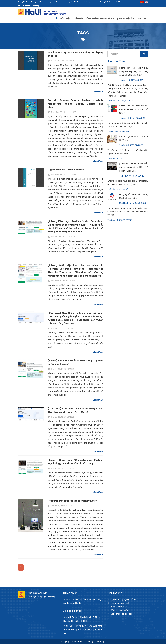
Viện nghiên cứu (90, 2)
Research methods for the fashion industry (72, 501)
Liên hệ (36, 6)
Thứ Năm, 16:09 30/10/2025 (62, 281)
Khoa (41, 2)
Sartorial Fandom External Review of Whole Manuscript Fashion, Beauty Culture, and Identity (76, 104)
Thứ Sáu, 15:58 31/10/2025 (62, 237)
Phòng (33, 2)
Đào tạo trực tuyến (119, 610)
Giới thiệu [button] (66, 19)
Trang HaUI (23, 2)
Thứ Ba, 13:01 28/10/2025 (61, 417)
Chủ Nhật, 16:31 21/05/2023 (62, 506)
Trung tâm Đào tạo (54, 2)
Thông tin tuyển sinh (120, 603)
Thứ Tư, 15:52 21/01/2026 (61, 61)
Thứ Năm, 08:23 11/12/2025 (62, 112)
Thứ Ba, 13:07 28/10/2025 (61, 369)
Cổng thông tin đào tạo (121, 614)
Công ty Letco (106, 2)
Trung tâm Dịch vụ (73, 2)
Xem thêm (98, 92)
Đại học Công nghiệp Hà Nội (124, 599)
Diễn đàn (79, 19)
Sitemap (26, 6)
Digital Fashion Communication (66, 170)
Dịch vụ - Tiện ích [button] (126, 19)
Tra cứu (143, 19)
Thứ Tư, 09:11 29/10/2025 (61, 328)
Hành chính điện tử (119, 607)
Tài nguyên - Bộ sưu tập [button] (100, 19)
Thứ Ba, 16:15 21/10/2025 (61, 468)
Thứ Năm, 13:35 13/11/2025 (62, 175)
